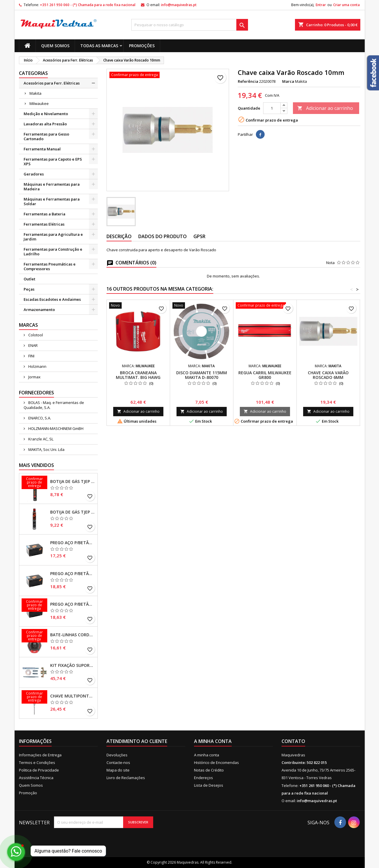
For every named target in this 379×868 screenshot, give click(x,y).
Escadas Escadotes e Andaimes (52, 299)
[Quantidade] (272, 108)
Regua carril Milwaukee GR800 (265, 375)
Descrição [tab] (119, 236)
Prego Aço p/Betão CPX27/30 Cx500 (73, 543)
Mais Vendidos (36, 465)
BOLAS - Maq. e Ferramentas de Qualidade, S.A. (54, 405)
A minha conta (207, 755)
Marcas (28, 325)
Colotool (35, 335)
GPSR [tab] (199, 236)
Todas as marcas (99, 46)
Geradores (34, 174)
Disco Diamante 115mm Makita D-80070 (202, 375)
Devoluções (117, 755)
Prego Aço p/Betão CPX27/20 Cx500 (73, 574)
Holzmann (37, 366)
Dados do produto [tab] (163, 236)
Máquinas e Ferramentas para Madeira (52, 187)
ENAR (33, 345)
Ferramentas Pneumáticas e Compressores (50, 266)
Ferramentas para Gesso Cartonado (46, 136)
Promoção (28, 793)
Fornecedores (36, 393)
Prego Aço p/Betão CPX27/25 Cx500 (73, 604)
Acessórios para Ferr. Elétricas (52, 83)
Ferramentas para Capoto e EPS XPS (53, 161)
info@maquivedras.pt (179, 5)
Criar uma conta (346, 5)
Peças (29, 289)
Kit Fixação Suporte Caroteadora (73, 665)
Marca (288, 81)
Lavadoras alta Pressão (45, 124)
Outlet (29, 279)
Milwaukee (39, 103)
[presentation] (103, 839)
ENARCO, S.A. (39, 418)
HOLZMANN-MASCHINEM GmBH (55, 428)
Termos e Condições (37, 762)
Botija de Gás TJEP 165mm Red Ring (73, 482)
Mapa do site (118, 770)
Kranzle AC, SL (40, 439)
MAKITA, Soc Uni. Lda (46, 449)
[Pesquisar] (190, 25)
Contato (293, 741)
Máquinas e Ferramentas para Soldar (52, 201)
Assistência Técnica (36, 778)
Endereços (204, 778)
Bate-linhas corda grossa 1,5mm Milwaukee (73, 635)
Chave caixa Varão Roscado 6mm (328, 375)
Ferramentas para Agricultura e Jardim (53, 237)
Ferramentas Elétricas (44, 224)
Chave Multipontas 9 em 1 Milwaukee (73, 696)
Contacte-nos (118, 762)
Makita (35, 93)
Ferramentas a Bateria (44, 214)
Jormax (34, 377)
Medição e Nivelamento (46, 114)
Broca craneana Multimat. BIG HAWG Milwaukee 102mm (138, 377)
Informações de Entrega (40, 755)
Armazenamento (39, 310)
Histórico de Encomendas (216, 762)
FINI (31, 356)
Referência (248, 81)
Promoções (142, 46)
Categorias (33, 73)
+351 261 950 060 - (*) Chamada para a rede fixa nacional (88, 5)
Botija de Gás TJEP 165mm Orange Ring (73, 512)
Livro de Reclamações (126, 778)
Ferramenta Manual (42, 149)
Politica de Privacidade (39, 770)
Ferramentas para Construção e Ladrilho (53, 252)
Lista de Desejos (209, 785)
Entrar (321, 5)
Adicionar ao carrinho (325, 108)
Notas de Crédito (209, 770)
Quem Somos (55, 46)
